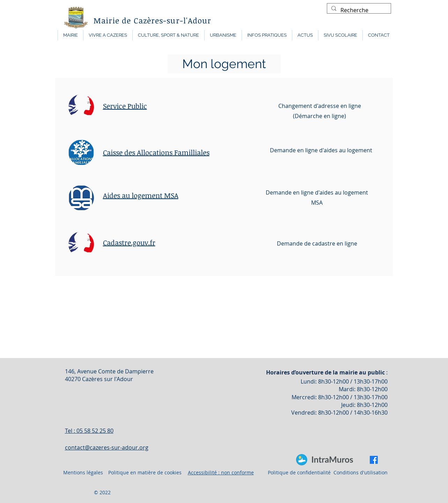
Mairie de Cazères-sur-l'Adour (153, 20)
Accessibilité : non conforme (221, 472)
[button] (70, 35)
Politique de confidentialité (299, 472)
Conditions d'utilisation (361, 472)
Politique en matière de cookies (146, 472)
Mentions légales (83, 472)
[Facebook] (374, 460)
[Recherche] (358, 10)
